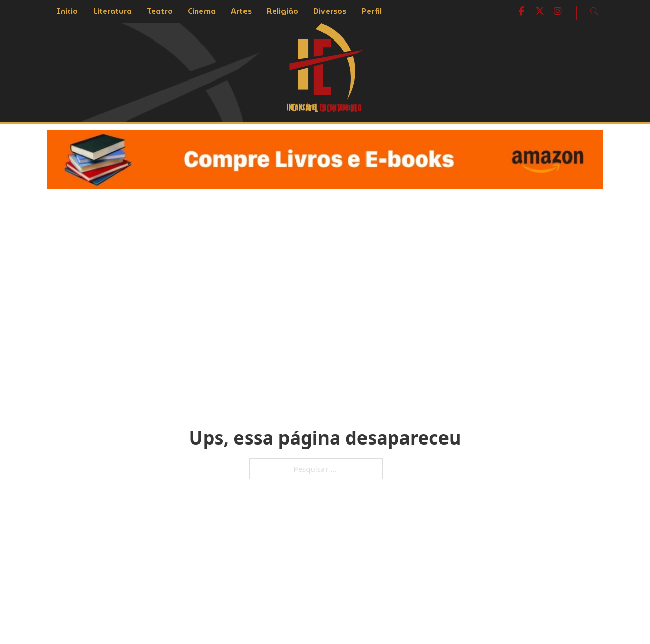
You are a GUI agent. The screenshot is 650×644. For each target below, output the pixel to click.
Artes (241, 11)
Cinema (202, 11)
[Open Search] (594, 11)
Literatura (112, 11)
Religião (282, 11)
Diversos (330, 11)
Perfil (372, 11)
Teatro (160, 11)
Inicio (67, 11)
